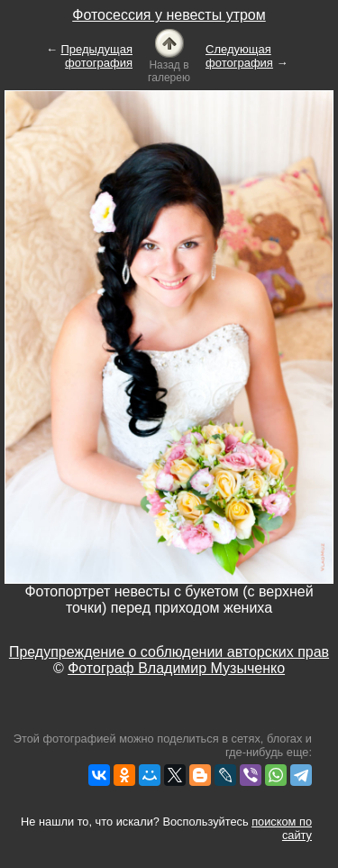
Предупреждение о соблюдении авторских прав (169, 652)
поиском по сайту (282, 828)
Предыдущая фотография (97, 56)
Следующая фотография (239, 56)
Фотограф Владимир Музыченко (176, 668)
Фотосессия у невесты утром (169, 15)
